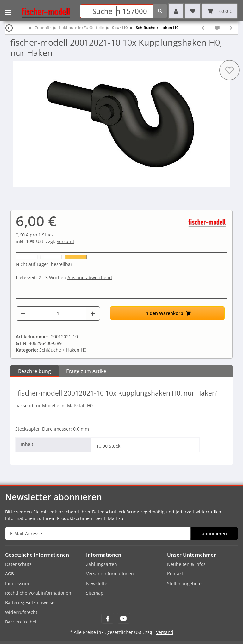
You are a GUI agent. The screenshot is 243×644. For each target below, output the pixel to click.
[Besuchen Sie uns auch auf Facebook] (108, 618)
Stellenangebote (184, 583)
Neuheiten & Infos (186, 564)
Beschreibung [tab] (34, 371)
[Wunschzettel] (193, 11)
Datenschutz (18, 564)
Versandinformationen (110, 574)
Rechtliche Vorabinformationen (38, 593)
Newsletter (98, 583)
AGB (9, 574)
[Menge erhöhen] (93, 313)
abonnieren (214, 534)
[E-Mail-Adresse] (98, 534)
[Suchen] (116, 11)
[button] (176, 11)
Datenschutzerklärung (116, 512)
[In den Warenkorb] (167, 313)
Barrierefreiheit (22, 622)
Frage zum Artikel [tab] (87, 371)
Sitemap (95, 593)
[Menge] (58, 313)
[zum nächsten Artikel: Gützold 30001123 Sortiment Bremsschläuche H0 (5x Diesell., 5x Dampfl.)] (231, 28)
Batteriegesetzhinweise (30, 602)
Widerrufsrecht (21, 612)
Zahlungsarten (102, 564)
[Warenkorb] (220, 11)
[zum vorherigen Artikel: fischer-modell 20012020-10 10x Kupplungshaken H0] (203, 28)
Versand (65, 241)
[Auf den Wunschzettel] (229, 70)
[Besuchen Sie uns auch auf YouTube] (123, 618)
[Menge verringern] (23, 313)
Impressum (17, 583)
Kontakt (175, 574)
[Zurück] (9, 28)
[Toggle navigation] (8, 8)
